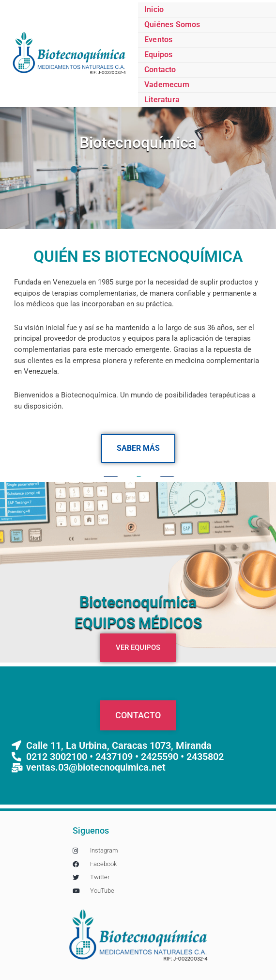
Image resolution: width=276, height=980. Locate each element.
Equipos (158, 55)
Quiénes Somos (172, 24)
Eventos (158, 40)
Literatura (162, 100)
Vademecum (167, 85)
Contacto (160, 70)
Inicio (154, 9)
